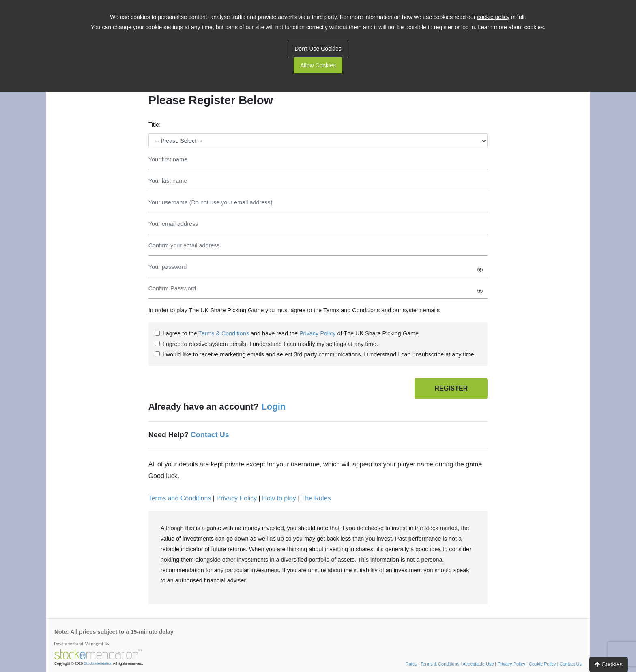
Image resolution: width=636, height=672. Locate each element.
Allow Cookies (318, 65)
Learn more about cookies (511, 27)
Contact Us (210, 435)
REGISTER (451, 388)
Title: (155, 125)
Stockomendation (98, 663)
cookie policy (493, 17)
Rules (411, 664)
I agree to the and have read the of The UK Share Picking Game (291, 333)
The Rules (316, 498)
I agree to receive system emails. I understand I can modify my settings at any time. (270, 344)
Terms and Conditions (180, 498)
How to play (279, 498)
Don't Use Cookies (318, 49)
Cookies (609, 664)
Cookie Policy (543, 664)
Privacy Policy (318, 333)
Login (273, 407)
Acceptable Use (478, 664)
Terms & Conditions (224, 333)
